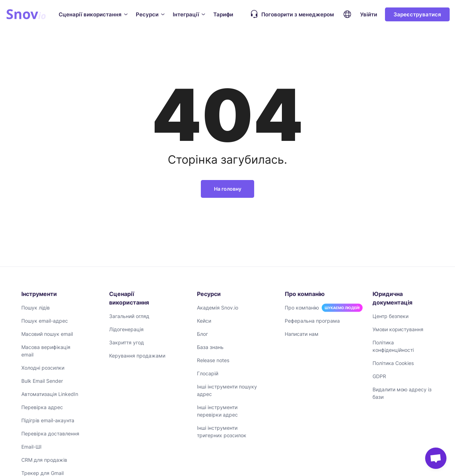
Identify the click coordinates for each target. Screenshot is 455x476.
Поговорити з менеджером (290, 14)
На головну (228, 189)
